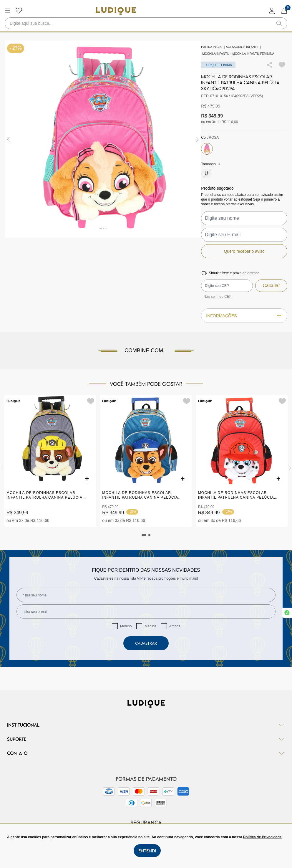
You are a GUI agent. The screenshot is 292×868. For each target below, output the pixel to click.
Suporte (146, 739)
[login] (272, 11)
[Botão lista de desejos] (19, 11)
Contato (146, 753)
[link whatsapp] (287, 613)
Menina (150, 626)
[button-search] (279, 23)
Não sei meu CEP (217, 297)
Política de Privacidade (262, 837)
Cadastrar (146, 643)
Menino (126, 626)
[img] (197, 139)
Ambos (175, 626)
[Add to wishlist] (282, 65)
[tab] (144, 535)
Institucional (146, 725)
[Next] (290, 468)
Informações (244, 316)
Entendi (147, 851)
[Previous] (2, 468)
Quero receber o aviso (244, 251)
